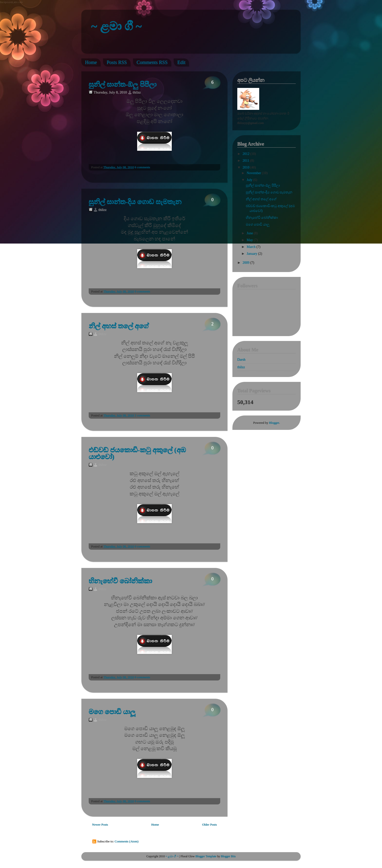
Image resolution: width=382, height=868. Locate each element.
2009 (247, 263)
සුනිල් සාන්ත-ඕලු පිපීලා (123, 85)
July (250, 180)
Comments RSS (152, 62)
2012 (247, 154)
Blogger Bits (228, 856)
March (251, 247)
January (252, 254)
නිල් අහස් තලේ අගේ (119, 326)
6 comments (142, 167)
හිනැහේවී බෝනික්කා (120, 581)
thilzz (241, 367)
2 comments (142, 415)
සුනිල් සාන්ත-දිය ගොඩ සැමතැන (135, 202)
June (250, 233)
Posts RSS (117, 62)
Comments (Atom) (127, 841)
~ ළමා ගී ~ (116, 26)
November (254, 173)
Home (91, 62)
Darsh (241, 360)
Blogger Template (206, 856)
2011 (246, 161)
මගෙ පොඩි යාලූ (112, 712)
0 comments (142, 291)
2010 (247, 167)
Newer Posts (100, 825)
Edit (181, 62)
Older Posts (210, 825)
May (250, 240)
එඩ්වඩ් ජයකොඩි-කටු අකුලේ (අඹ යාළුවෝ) (137, 453)
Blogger (274, 423)
